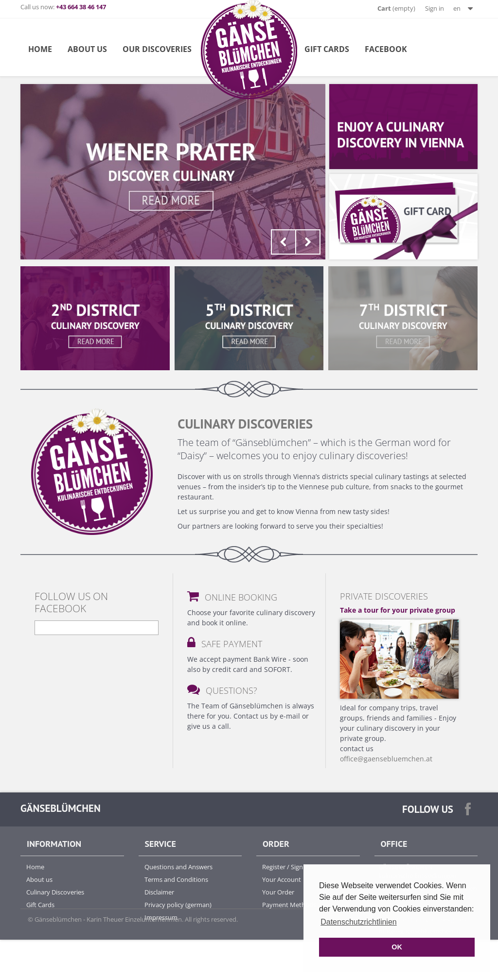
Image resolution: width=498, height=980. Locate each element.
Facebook (386, 49)
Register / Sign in (286, 867)
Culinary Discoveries (55, 892)
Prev (284, 242)
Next (308, 242)
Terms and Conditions (176, 879)
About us (39, 879)
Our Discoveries (157, 49)
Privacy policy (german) (178, 905)
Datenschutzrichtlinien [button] (359, 922)
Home (40, 49)
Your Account (282, 879)
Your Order (278, 892)
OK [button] (397, 947)
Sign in (435, 8)
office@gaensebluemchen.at (386, 759)
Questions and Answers (178, 867)
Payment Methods (289, 905)
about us (87, 49)
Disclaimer (159, 892)
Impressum (161, 917)
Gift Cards (327, 49)
